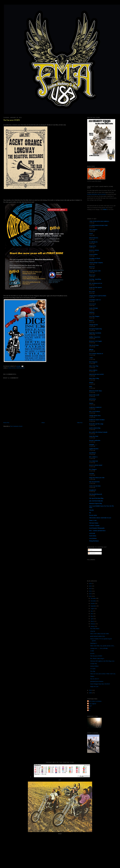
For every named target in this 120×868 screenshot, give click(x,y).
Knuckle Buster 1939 (95, 271)
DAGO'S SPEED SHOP (96, 465)
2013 (91, 591)
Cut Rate (92, 473)
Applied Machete (94, 449)
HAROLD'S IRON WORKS (97, 420)
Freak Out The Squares (96, 287)
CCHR (92, 651)
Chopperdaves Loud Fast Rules (98, 296)
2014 (91, 589)
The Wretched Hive (94, 482)
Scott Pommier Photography (97, 528)
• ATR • (91, 358)
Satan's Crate (93, 520)
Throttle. (92, 510)
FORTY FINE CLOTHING (95, 701)
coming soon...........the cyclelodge (99, 648)
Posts (90, 550)
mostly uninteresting (95, 428)
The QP (90, 706)
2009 (91, 693)
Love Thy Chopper (94, 316)
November (93, 601)
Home (43, 423)
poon (89, 710)
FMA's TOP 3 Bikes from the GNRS (100, 634)
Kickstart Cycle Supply (96, 341)
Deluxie (91, 382)
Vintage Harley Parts (95, 416)
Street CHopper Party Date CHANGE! (100, 684)
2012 (91, 594)
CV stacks (93, 669)
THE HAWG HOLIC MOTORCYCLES (100, 518)
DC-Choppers (93, 469)
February (93, 624)
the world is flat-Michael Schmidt (98, 432)
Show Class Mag (94, 366)
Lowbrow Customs (94, 526)
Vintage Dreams (94, 325)
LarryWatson (93, 538)
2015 (91, 586)
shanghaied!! (93, 490)
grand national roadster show (98, 636)
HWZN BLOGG (94, 238)
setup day (93, 631)
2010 (91, 690)
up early (92, 653)
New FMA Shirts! (95, 629)
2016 (91, 583)
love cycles (92, 292)
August (93, 608)
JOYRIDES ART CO (95, 300)
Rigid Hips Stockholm (95, 333)
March (92, 621)
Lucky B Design (94, 308)
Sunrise (91, 403)
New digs (93, 671)
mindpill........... (93, 445)
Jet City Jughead (92, 704)
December (93, 598)
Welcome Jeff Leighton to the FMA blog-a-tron (102, 661)
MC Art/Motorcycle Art (96, 283)
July (92, 611)
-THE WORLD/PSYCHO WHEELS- (99, 221)
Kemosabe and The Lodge (96, 424)
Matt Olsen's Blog (94, 378)
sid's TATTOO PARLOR (96, 501)
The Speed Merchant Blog (96, 498)
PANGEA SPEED (94, 250)
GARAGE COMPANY (95, 407)
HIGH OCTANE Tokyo (96, 391)
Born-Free (92, 267)
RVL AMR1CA (93, 457)
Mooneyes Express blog (96, 503)
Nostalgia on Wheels (95, 258)
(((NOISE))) (92, 399)
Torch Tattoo (93, 536)
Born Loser (92, 275)
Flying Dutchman (94, 541)
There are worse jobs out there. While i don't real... (103, 674)
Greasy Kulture (93, 254)
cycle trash (92, 533)
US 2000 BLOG (93, 242)
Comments (92, 553)
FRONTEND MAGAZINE (96, 374)
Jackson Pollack (94, 666)
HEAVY (91, 321)
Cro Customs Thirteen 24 (96, 354)
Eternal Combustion (95, 440)
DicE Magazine (93, 362)
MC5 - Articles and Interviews (97, 531)
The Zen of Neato (94, 345)
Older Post (80, 423)
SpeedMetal (92, 453)
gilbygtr (91, 349)
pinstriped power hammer (97, 681)
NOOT (91, 234)
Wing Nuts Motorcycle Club (97, 478)
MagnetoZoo (93, 246)
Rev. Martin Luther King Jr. (97, 658)
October (93, 603)
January (93, 626)
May (92, 616)
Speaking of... (94, 643)
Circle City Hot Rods (95, 486)
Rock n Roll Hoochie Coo (17, 368)
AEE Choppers (93, 229)
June (92, 614)
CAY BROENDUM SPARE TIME (98, 225)
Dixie (91, 387)
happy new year (94, 686)
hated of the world (94, 395)
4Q (90, 513)
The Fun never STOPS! (12, 120)
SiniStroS (92, 312)
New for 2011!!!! (95, 679)
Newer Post (6, 423)
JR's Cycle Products (95, 411)
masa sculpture (93, 370)
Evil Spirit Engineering (96, 329)
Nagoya (92, 676)
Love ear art (93, 304)
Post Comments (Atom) (16, 426)
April (92, 619)
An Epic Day (94, 664)
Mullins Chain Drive (95, 337)
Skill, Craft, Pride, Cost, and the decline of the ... (103, 646)
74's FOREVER (94, 461)
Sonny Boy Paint (94, 436)
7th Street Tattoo (94, 523)
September (93, 606)
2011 (91, 596)
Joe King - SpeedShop (95, 279)
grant (89, 708)
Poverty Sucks (93, 515)
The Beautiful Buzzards (96, 494)
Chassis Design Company (96, 263)
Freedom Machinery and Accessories (97, 194)
